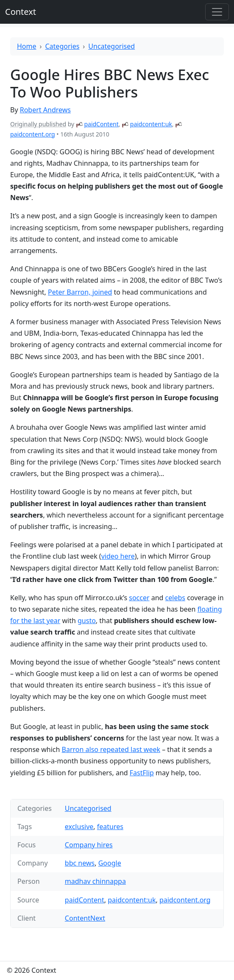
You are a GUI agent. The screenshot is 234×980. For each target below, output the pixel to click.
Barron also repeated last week (111, 749)
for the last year (35, 621)
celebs (175, 598)
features (110, 827)
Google (110, 863)
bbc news (80, 863)
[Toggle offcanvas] (217, 12)
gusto (87, 621)
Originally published (38, 124)
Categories (63, 46)
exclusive (79, 827)
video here (118, 556)
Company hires (89, 845)
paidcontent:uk (151, 124)
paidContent (101, 124)
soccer (139, 598)
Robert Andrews (45, 110)
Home (27, 46)
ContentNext (85, 918)
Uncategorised (111, 46)
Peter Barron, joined (80, 292)
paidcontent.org (33, 134)
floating (210, 609)
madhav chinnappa (95, 881)
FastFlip (142, 773)
